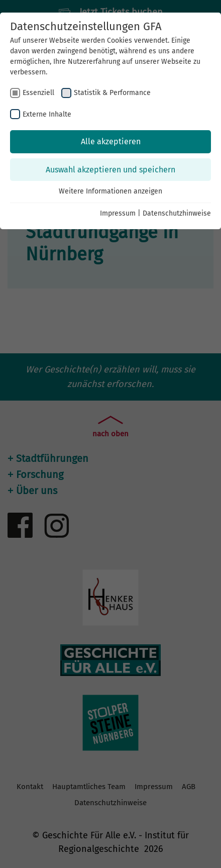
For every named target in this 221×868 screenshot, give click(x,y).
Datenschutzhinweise (177, 213)
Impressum (118, 213)
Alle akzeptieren (111, 141)
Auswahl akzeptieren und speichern (111, 170)
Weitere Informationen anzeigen (111, 191)
